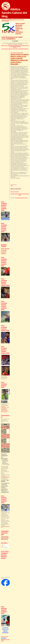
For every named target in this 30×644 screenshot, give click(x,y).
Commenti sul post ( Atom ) (21, 198)
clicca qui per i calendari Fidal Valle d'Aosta (5, 538)
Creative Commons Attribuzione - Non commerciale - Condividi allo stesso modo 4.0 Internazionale (5, 409)
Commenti (5, 547)
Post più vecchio (25, 194)
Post (3, 545)
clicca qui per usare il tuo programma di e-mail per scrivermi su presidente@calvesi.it (15, 46)
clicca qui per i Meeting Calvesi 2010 (5, 639)
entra (7, 21)
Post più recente (14, 194)
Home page (20, 194)
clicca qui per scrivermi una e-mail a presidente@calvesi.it (15, 49)
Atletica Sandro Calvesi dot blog (14, 13)
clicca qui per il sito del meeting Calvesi (5, 251)
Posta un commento (15, 192)
